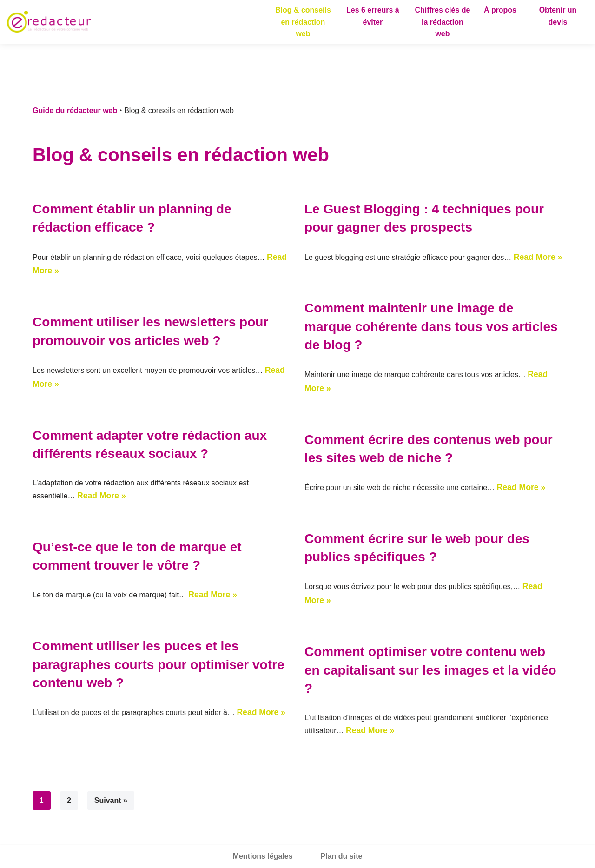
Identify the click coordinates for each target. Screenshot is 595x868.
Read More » (538, 257)
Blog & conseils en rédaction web (303, 22)
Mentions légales (263, 856)
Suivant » (111, 800)
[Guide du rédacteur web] (49, 22)
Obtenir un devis (558, 16)
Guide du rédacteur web (75, 110)
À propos (500, 10)
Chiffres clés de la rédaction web (442, 22)
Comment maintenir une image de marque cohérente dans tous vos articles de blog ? (431, 326)
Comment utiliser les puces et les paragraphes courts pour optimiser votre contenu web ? (158, 664)
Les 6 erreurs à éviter (373, 16)
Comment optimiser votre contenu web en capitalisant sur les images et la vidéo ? (430, 670)
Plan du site (342, 856)
